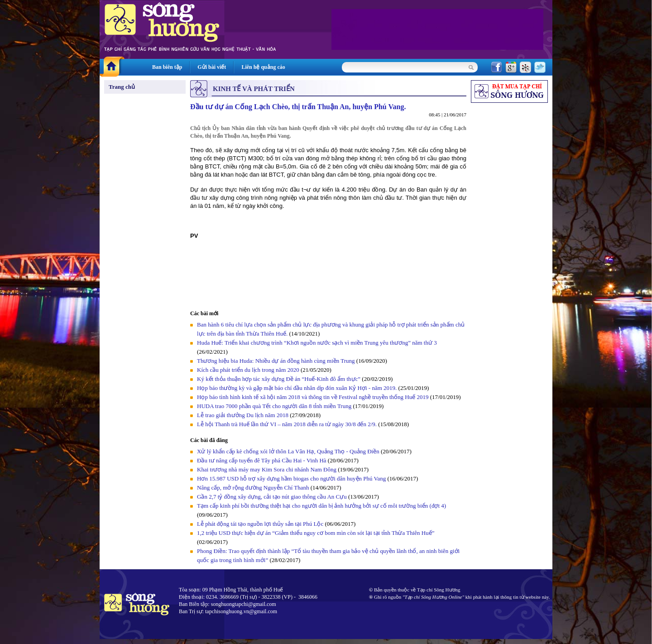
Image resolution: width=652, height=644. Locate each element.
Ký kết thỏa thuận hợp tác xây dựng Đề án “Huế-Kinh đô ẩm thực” (279, 379)
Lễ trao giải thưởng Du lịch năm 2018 (243, 415)
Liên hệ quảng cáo (263, 67)
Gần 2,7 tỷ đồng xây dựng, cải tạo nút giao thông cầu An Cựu (273, 497)
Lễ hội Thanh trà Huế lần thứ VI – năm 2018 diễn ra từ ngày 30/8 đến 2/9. (288, 424)
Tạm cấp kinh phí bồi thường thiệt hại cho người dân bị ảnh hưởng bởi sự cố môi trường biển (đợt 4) (321, 506)
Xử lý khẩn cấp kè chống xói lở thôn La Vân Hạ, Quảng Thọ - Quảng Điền (288, 451)
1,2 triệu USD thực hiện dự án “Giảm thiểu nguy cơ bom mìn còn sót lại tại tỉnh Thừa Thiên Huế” (316, 533)
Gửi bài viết (212, 67)
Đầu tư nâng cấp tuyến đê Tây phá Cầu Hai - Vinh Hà (262, 460)
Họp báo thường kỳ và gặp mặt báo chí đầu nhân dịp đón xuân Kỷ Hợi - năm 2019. (298, 388)
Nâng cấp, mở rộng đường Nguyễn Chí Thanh (253, 488)
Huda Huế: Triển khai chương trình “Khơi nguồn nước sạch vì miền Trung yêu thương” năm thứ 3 (317, 343)
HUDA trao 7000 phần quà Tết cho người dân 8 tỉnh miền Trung (274, 406)
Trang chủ (122, 87)
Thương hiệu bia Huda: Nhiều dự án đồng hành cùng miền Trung (276, 361)
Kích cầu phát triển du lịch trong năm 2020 (249, 370)
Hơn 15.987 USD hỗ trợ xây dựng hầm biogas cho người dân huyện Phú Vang (291, 478)
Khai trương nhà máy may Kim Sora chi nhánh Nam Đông (267, 469)
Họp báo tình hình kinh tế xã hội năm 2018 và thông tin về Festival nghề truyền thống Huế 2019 (313, 397)
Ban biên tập (167, 67)
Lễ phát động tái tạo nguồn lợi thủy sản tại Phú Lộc (260, 524)
